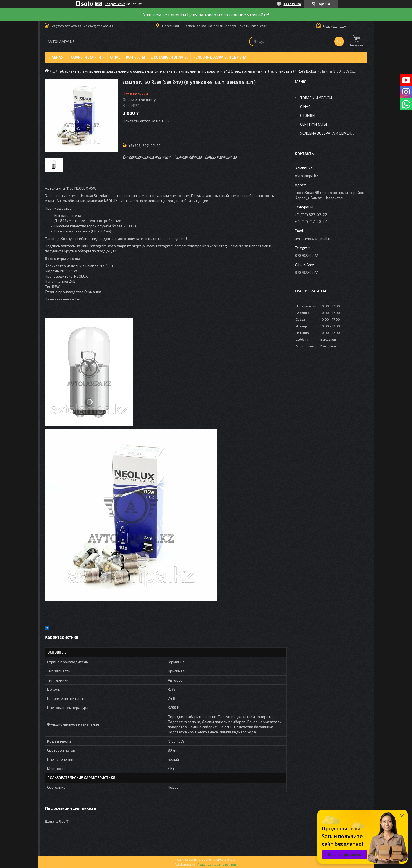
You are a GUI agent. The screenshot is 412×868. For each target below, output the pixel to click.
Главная (55, 57)
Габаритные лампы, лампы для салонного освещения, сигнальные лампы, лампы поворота (139, 71)
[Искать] (339, 41)
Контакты (136, 57)
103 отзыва (292, 4)
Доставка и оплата (169, 57)
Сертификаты (314, 124)
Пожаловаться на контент (217, 864)
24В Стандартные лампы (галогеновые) (259, 71)
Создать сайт (115, 4)
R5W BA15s (307, 71)
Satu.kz (230, 859)
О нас (115, 57)
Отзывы (308, 115)
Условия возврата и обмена (220, 57)
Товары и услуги (85, 57)
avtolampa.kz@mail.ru (313, 238)
